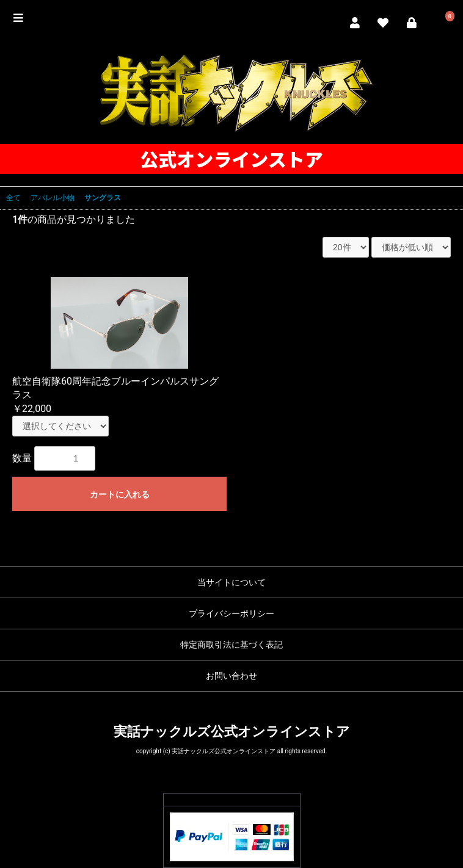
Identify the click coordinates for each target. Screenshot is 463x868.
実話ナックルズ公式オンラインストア (232, 732)
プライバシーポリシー (231, 613)
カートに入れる (120, 494)
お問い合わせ (231, 676)
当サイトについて (231, 582)
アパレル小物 (53, 198)
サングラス (103, 198)
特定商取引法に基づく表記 (231, 645)
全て (13, 198)
